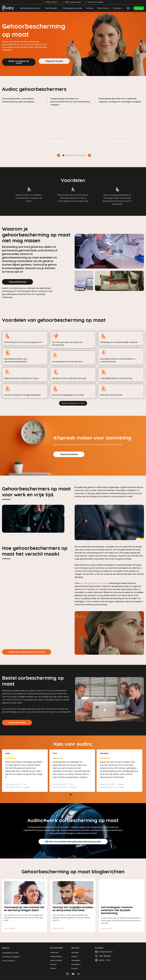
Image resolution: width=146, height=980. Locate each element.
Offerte (53, 968)
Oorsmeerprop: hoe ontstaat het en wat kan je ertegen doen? (24, 909)
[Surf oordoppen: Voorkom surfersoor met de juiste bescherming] (121, 893)
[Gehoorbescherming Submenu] (41, 8)
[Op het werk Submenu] (58, 8)
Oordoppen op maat (72, 8)
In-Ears (90, 8)
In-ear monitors (8, 961)
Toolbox (53, 964)
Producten (54, 953)
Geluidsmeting (56, 957)
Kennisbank (76, 964)
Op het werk (51, 8)
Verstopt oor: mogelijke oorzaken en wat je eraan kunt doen (73, 909)
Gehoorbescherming (30, 8)
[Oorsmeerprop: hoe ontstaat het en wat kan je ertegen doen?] (25, 893)
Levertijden (76, 960)
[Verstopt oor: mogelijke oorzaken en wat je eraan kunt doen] (73, 893)
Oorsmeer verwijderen (11, 957)
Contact (117, 8)
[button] (59, 155)
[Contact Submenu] (123, 8)
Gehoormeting (56, 960)
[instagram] (67, 974)
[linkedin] (79, 974)
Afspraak (139, 8)
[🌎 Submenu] (131, 8)
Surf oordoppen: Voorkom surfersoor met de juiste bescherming (117, 910)
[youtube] (73, 974)
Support (75, 957)
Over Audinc (103, 8)
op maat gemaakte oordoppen (94, 583)
